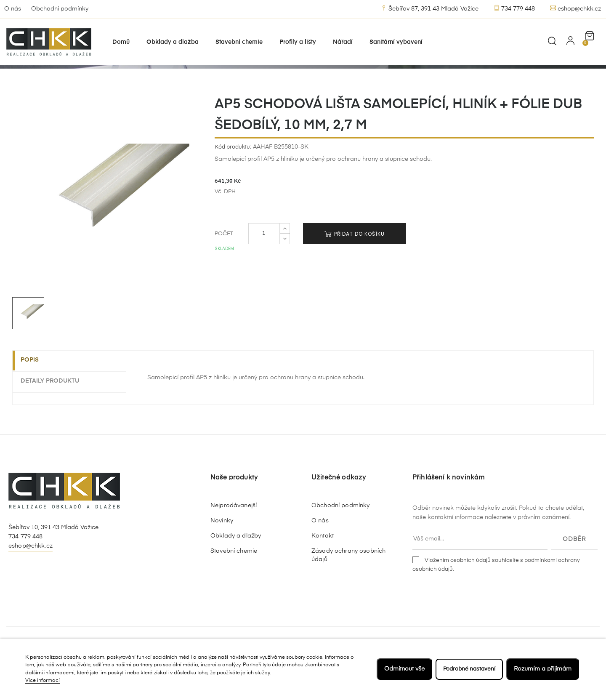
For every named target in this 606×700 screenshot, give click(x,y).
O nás (13, 9)
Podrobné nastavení (468, 669)
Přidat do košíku (355, 269)
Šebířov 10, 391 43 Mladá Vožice (53, 562)
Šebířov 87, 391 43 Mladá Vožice (430, 8)
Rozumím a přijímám (543, 669)
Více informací (43, 681)
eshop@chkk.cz (575, 8)
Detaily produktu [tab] (54, 415)
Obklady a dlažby (236, 571)
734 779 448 (514, 8)
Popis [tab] (34, 395)
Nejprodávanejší (234, 540)
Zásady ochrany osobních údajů (348, 590)
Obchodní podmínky (60, 9)
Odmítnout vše (401, 669)
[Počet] (264, 269)
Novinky (222, 556)
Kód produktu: (233, 182)
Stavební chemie (234, 586)
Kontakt (323, 571)
